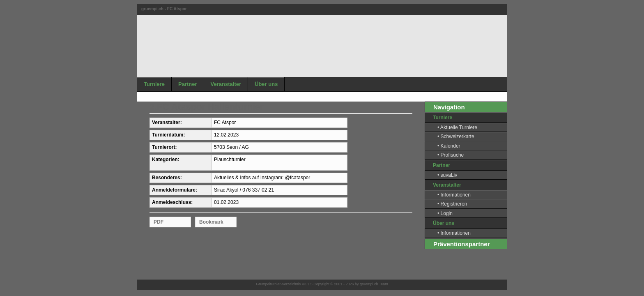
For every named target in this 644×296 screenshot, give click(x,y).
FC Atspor (225, 123)
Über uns (266, 84)
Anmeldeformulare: (175, 190)
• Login (445, 213)
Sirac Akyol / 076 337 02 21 (244, 190)
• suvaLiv (447, 175)
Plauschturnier (230, 160)
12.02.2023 (226, 135)
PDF (159, 222)
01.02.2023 (226, 202)
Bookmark (211, 222)
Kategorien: (166, 160)
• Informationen (454, 195)
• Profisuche (451, 155)
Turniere (154, 84)
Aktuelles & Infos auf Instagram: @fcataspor (262, 178)
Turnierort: (164, 147)
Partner (188, 84)
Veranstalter (226, 84)
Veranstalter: (167, 123)
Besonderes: (167, 178)
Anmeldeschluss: (172, 202)
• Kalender (449, 146)
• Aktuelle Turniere (457, 127)
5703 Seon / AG (231, 147)
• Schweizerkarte (456, 136)
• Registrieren (452, 204)
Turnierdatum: (168, 135)
